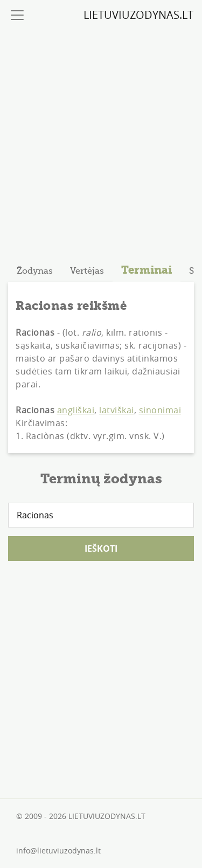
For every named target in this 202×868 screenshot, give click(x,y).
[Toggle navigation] (17, 15)
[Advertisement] (101, 140)
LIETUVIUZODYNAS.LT (138, 15)
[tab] (35, 271)
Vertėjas (87, 271)
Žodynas (35, 271)
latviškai (117, 410)
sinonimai (160, 410)
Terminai (147, 270)
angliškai (76, 410)
